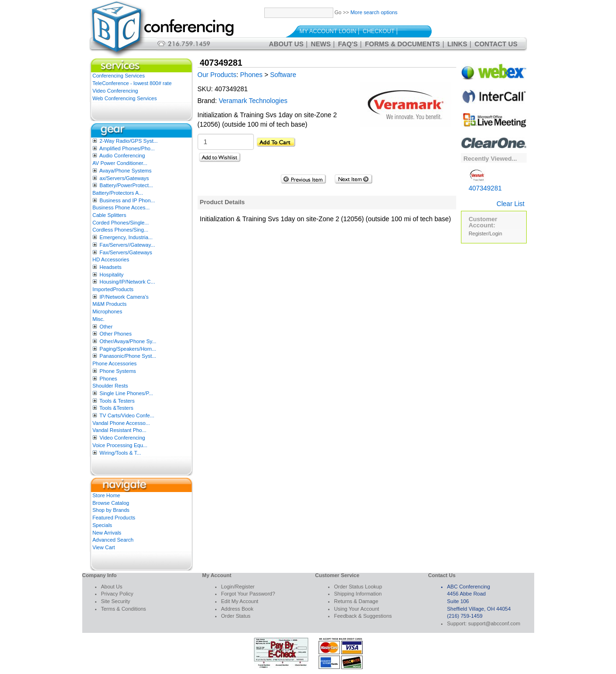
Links (457, 44)
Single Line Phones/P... (126, 393)
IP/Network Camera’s (124, 297)
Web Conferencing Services (125, 98)
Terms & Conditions (124, 609)
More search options (374, 12)
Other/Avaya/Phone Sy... (128, 341)
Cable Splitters (110, 215)
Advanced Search (113, 540)
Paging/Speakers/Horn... (128, 349)
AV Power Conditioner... (120, 163)
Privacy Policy (117, 594)
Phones (108, 379)
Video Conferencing (115, 91)
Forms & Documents (403, 44)
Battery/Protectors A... (118, 193)
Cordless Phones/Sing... (121, 230)
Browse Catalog (111, 503)
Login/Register (238, 587)
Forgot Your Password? (248, 594)
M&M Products (110, 304)
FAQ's (348, 44)
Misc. (99, 319)
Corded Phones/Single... (121, 223)
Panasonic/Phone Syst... (128, 356)
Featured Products (114, 518)
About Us (286, 44)
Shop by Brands (111, 510)
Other (106, 327)
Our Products (217, 75)
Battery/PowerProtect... (126, 185)
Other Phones (116, 334)
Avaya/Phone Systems (125, 171)
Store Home (107, 495)
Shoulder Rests (110, 386)
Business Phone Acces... (121, 207)
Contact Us (496, 44)
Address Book (237, 609)
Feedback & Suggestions (363, 616)
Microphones (108, 311)
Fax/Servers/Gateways (126, 252)
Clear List (510, 204)
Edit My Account (240, 601)
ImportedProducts (113, 289)
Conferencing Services (119, 76)
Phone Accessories (115, 363)
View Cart (104, 547)
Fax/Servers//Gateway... (127, 245)
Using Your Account (357, 609)
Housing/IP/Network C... (127, 282)
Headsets (111, 267)
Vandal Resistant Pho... (120, 430)
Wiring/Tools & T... (121, 453)
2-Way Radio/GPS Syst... (129, 141)
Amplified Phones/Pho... (127, 148)
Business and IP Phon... (127, 200)
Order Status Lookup (358, 587)
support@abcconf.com (494, 623)
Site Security (116, 601)
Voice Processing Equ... (120, 445)
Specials (103, 525)
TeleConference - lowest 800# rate (132, 83)
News (321, 44)
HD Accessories (111, 259)
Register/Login (485, 233)
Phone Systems (118, 371)
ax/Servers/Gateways (125, 178)
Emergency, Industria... (126, 237)
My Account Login (328, 31)
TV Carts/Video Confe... (127, 415)
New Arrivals (107, 533)
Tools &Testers (116, 408)
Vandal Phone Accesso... (121, 423)
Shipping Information (358, 594)
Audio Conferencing (122, 156)
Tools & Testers (117, 401)
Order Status (236, 616)
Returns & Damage (356, 601)
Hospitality (112, 275)
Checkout (378, 31)
